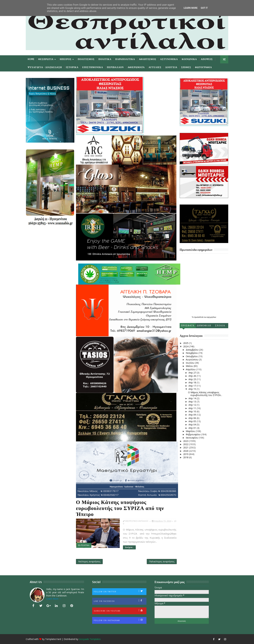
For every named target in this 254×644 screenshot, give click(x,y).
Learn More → (54, 599)
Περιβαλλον (115, 67)
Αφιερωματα (136, 67)
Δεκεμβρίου (192, 350)
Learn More (190, 8)
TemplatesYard (53, 639)
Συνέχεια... (129, 547)
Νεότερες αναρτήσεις (89, 561)
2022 (186, 444)
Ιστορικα (72, 67)
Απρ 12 (193, 405)
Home (31, 59)
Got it (204, 8)
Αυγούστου (192, 360)
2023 (186, 441)
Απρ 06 (193, 418)
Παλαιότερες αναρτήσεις (162, 561)
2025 (186, 343)
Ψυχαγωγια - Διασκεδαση (45, 67)
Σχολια (220, 326)
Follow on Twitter (120, 591)
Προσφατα (188, 326)
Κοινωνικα (189, 59)
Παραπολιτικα (125, 59)
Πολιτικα (105, 59)
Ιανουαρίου (192, 438)
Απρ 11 (193, 408)
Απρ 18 (193, 382)
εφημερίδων (212, 317)
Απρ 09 (193, 415)
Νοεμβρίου (192, 353)
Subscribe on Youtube (120, 611)
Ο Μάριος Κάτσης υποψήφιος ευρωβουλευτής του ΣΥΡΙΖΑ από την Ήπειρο (120, 508)
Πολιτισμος (86, 59)
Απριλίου (191, 369)
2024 (186, 346)
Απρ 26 (193, 376)
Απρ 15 (193, 389)
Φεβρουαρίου (193, 434)
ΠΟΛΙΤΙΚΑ (85, 545)
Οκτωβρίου (192, 356)
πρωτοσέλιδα (199, 317)
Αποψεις (207, 59)
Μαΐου (190, 366)
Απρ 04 (193, 425)
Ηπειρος (66, 59)
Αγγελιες (155, 67)
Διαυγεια (171, 67)
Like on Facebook (120, 601)
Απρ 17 (193, 386)
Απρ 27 (193, 373)
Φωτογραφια (203, 67)
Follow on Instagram (120, 620)
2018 (186, 457)
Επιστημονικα (93, 67)
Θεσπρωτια (46, 59)
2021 (186, 447)
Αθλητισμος (147, 59)
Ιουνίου (190, 363)
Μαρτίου (191, 431)
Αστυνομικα (169, 59)
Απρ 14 (193, 398)
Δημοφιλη (204, 326)
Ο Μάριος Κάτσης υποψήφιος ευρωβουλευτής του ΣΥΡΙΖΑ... (205, 394)
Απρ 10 (193, 411)
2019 (186, 454)
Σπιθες (186, 67)
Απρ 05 (193, 421)
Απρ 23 (193, 379)
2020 (186, 451)
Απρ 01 (193, 428)
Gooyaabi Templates (90, 639)
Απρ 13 (193, 402)
